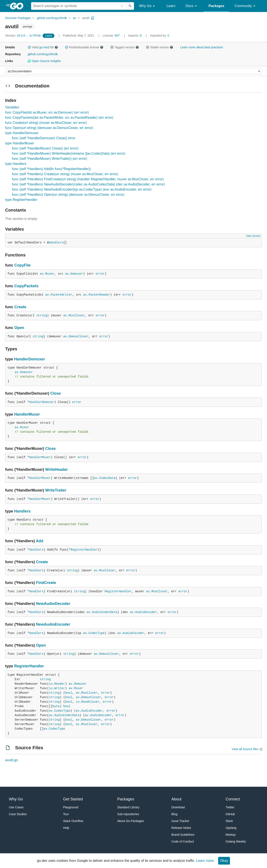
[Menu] (133, 71)
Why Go (148, 6)
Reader (60, 684)
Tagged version (125, 47)
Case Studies (18, 814)
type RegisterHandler (21, 200)
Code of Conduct (183, 841)
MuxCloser (77, 316)
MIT (117, 36)
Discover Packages (18, 18)
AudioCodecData (105, 612)
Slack (229, 821)
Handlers (56, 243)
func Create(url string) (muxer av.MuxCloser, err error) (46, 123)
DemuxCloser (79, 336)
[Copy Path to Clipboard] (93, 18)
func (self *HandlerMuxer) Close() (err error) (45, 148)
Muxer (50, 274)
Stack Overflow (73, 821)
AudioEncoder (133, 633)
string (42, 316)
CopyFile (22, 265)
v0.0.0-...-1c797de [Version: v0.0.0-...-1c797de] (23, 36)
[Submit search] (130, 6)
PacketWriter (62, 295)
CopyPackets (26, 286)
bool (69, 693)
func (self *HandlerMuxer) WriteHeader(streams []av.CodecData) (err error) (69, 153)
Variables (12, 107)
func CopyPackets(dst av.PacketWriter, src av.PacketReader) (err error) (59, 118)
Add (40, 541)
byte (56, 706)
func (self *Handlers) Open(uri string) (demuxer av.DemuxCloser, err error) (68, 195)
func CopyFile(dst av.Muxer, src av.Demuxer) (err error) (47, 112)
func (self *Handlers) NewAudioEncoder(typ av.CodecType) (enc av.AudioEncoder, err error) (82, 189)
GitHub (230, 814)
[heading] (18, 6)
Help (66, 828)
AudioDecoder (146, 612)
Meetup (231, 835)
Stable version (160, 47)
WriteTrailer (56, 490)
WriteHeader (57, 470)
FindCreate (46, 583)
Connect (233, 799)
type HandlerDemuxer (22, 133)
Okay (224, 861)
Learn (171, 6)
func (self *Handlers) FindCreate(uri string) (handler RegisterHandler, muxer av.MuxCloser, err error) (88, 179)
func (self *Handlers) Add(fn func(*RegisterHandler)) (51, 169)
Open (19, 328)
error (100, 274)
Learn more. (205, 861)
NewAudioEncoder (53, 624)
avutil (86, 18)
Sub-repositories (128, 814)
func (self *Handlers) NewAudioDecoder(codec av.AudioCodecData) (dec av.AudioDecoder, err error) (88, 184)
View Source (253, 236)
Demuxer (77, 274)
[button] (29, 47)
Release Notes (181, 828)
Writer (60, 688)
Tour (66, 814)
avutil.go (12, 760)
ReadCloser (90, 702)
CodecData (107, 478)
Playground (71, 807)
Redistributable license (84, 47)
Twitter (230, 807)
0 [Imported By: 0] (160, 36)
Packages (216, 6)
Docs (192, 6)
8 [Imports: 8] (135, 36)
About (177, 799)
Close (56, 393)
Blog (175, 814)
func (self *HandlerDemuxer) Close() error (44, 138)
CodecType (97, 633)
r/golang (231, 828)
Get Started (73, 799)
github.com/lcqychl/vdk (52, 18)
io (51, 684)
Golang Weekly (236, 841)
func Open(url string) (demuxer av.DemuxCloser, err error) (49, 128)
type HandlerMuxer (20, 143)
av (75, 18)
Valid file (43, 47)
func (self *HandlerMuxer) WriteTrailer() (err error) (50, 159)
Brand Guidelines (183, 835)
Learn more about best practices (202, 47)
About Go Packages (131, 821)
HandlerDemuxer (30, 359)
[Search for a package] (79, 6)
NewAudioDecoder (53, 604)
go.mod (44, 47)
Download (178, 807)
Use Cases (16, 807)
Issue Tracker (180, 821)
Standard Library (128, 807)
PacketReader (99, 295)
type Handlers (16, 164)
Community (246, 6)
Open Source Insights (44, 61)
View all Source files (245, 749)
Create (20, 307)
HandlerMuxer (27, 414)
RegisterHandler (84, 550)
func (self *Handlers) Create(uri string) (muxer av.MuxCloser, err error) (65, 174)
